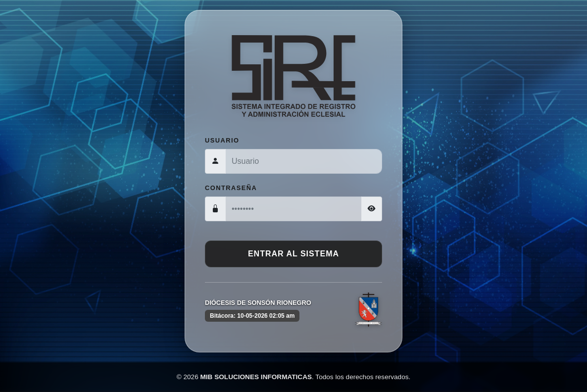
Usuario (222, 140)
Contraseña (231, 188)
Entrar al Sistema (293, 254)
